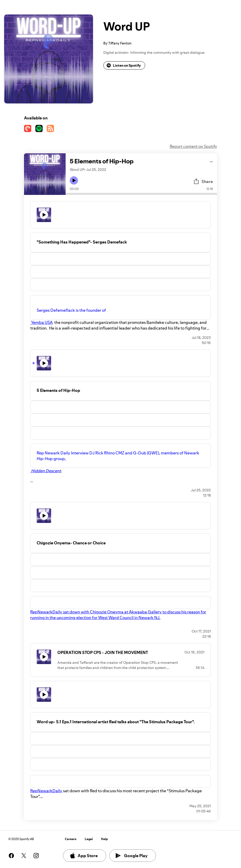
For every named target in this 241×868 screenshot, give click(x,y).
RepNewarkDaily (46, 791)
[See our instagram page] (36, 856)
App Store (84, 856)
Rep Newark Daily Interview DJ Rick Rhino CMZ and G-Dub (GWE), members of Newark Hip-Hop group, (118, 456)
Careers (71, 839)
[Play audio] (211, 161)
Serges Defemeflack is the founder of (72, 310)
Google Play (132, 856)
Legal (89, 839)
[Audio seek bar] (141, 194)
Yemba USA (41, 322)
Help (104, 839)
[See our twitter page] (24, 856)
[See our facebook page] (11, 856)
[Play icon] (74, 180)
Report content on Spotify (193, 146)
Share (203, 181)
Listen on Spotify (124, 65)
